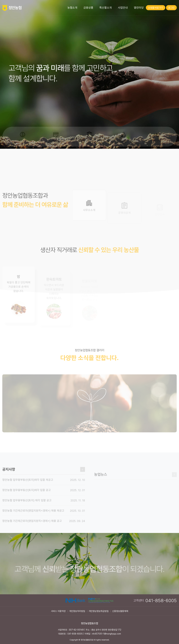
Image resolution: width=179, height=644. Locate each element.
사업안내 (123, 8)
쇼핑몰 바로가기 (155, 8)
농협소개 (72, 8)
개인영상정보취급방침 (99, 611)
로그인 (171, 8)
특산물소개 (106, 8)
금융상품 (88, 8)
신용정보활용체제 (120, 611)
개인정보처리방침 (77, 611)
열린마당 (139, 8)
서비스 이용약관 (58, 611)
